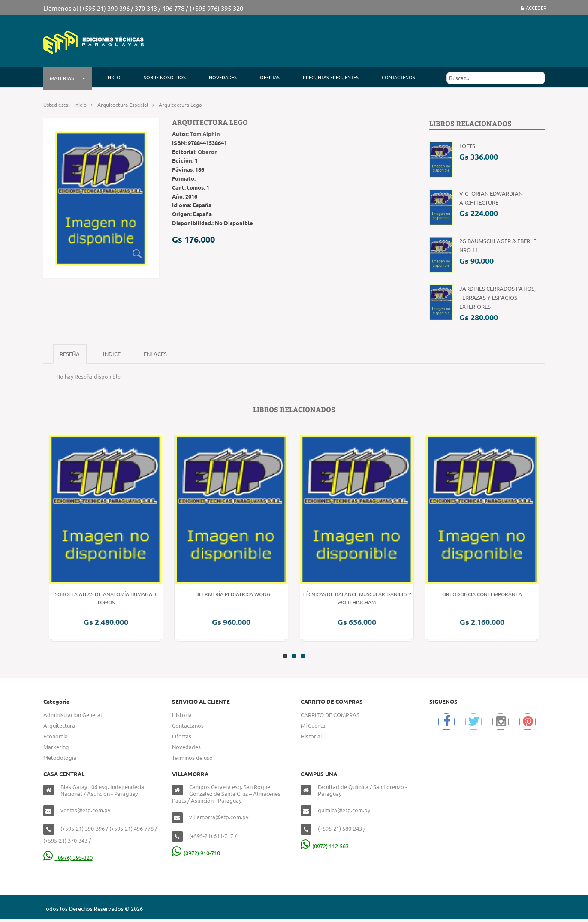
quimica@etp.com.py (344, 810)
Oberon (208, 152)
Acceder (534, 8)
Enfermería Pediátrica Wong (231, 594)
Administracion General (73, 715)
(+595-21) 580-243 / (342, 828)
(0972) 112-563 (325, 846)
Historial (311, 736)
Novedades (186, 747)
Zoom (138, 253)
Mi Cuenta (313, 725)
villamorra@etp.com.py (219, 817)
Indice (112, 354)
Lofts (467, 146)
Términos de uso (192, 758)
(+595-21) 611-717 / (213, 836)
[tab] (70, 354)
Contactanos (188, 725)
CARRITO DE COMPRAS (330, 715)
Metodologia (60, 758)
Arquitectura (59, 725)
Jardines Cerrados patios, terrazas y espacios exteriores (498, 297)
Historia (182, 715)
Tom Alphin (205, 134)
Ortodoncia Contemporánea (482, 594)
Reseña (70, 354)
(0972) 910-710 (196, 853)
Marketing (56, 747)
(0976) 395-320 (68, 857)
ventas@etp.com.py (85, 810)
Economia (56, 736)
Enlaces (155, 354)
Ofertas (182, 736)
